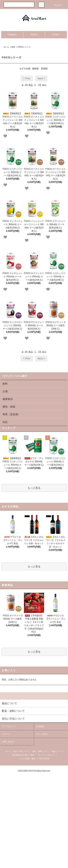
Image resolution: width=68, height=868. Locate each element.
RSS (41, 759)
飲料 (13, 47)
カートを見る (42, 734)
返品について (57, 751)
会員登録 (40, 726)
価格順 (35, 69)
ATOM (47, 759)
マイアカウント (9, 726)
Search (34, 34)
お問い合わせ (8, 742)
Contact (56, 34)
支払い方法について (21, 751)
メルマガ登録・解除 (27, 759)
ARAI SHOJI (28, 771)
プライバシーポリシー (46, 755)
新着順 (44, 69)
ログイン (6, 734)
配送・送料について (41, 751)
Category (12, 34)
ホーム (6, 47)
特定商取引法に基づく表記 (23, 755)
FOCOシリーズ (24, 47)
